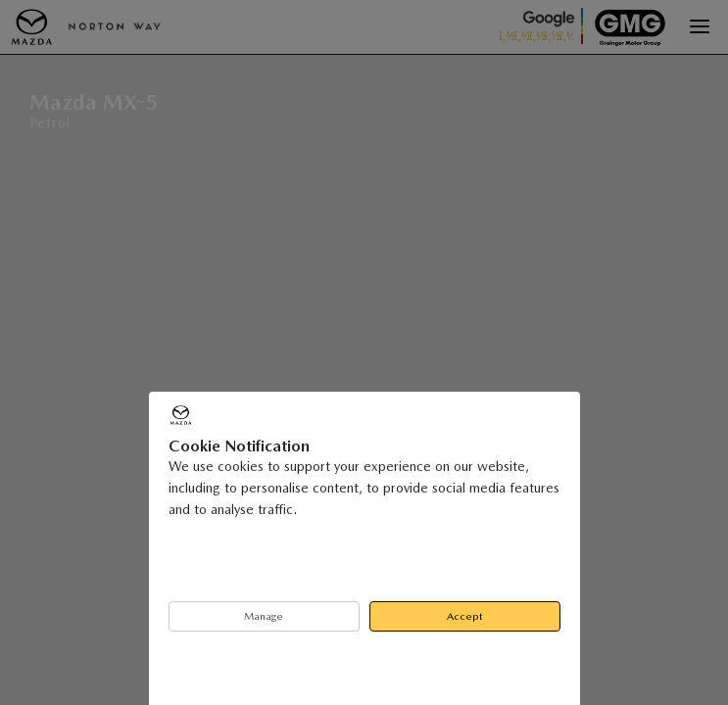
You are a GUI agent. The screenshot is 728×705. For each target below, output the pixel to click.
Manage (264, 616)
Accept (465, 616)
